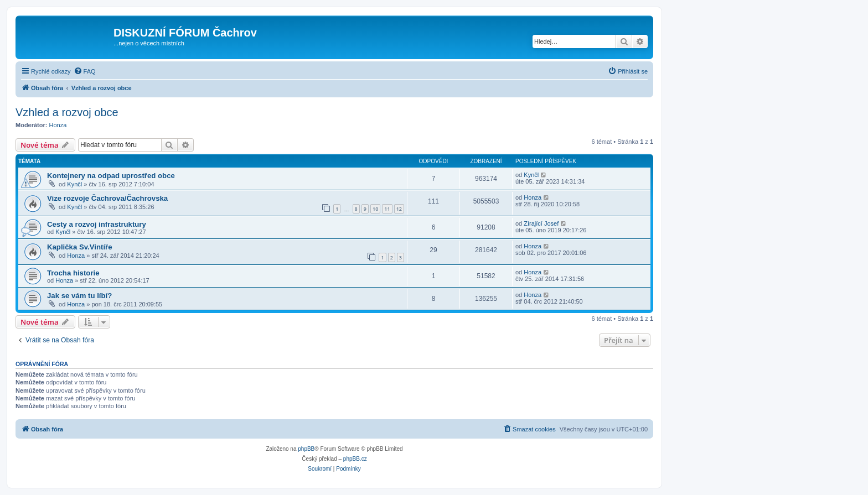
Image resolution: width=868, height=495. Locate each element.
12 (399, 209)
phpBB (306, 449)
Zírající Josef (541, 223)
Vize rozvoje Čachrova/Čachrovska (107, 198)
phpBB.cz (355, 459)
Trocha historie (73, 273)
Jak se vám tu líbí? (79, 296)
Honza (58, 125)
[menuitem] (85, 71)
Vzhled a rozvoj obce (67, 112)
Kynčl (74, 184)
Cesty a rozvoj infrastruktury (97, 224)
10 (375, 209)
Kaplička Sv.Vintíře (80, 247)
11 (387, 209)
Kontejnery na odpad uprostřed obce (111, 176)
